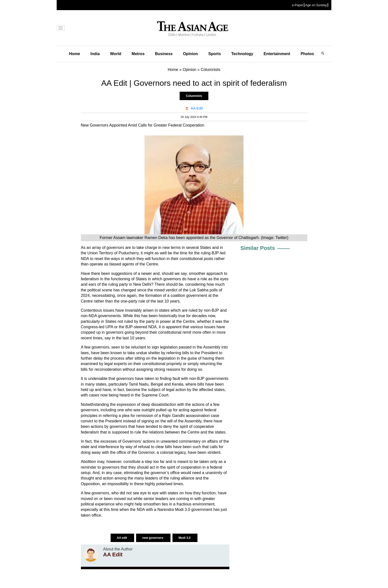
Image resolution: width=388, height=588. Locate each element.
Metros (138, 54)
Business (164, 54)
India (95, 54)
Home (74, 54)
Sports (215, 54)
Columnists (194, 96)
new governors (153, 538)
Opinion (190, 54)
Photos (307, 54)
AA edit (122, 538)
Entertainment (277, 54)
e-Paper (298, 5)
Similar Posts (258, 248)
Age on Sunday (316, 5)
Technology (242, 54)
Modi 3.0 (185, 538)
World (116, 54)
